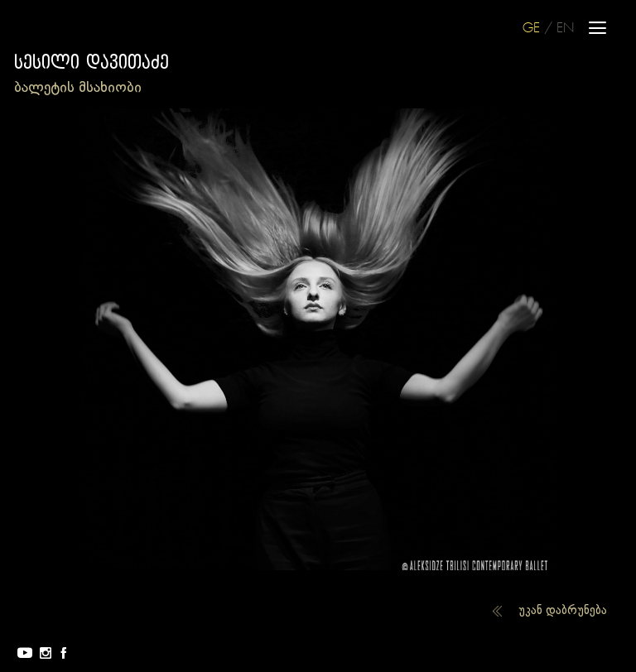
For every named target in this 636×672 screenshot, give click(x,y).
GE (531, 29)
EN (565, 29)
